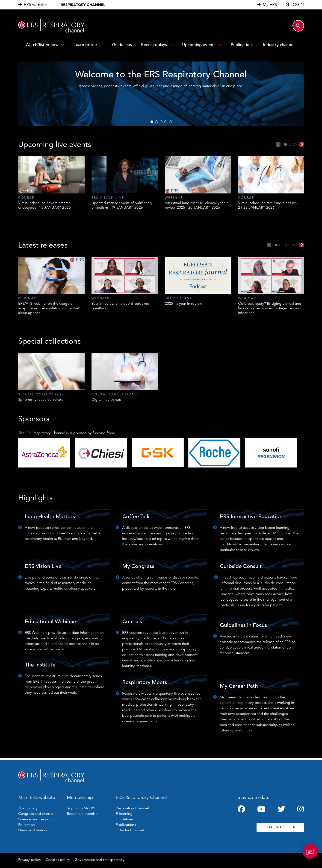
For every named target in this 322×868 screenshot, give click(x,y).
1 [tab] (152, 122)
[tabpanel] (51, 183)
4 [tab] (166, 122)
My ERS (270, 5)
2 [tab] (157, 122)
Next (302, 144)
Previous (278, 144)
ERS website (35, 5)
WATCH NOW (92, 115)
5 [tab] (170, 122)
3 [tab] (161, 122)
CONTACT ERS (280, 827)
